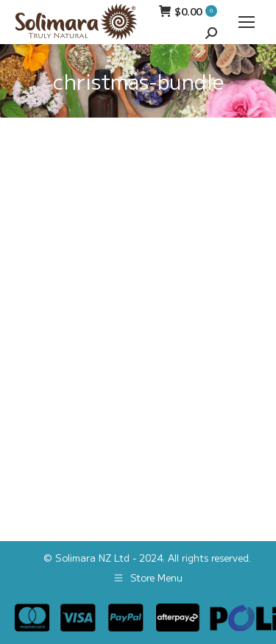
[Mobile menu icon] (247, 22)
